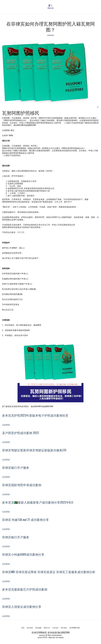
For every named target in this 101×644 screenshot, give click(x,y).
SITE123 (45, 637)
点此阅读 (6, 425)
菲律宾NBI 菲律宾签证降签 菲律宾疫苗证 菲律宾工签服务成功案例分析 (49, 572)
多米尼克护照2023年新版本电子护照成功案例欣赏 (35, 415)
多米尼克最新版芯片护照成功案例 (25, 589)
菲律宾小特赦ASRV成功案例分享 (23, 554)
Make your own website (56, 637)
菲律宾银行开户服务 (16, 467)
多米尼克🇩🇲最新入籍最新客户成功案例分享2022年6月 (38, 502)
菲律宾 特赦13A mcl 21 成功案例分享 (25, 520)
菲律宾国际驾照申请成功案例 (22, 485)
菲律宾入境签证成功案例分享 (22, 606)
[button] (3, 7)
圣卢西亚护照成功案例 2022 (20, 433)
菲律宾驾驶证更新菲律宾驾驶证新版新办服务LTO (34, 450)
